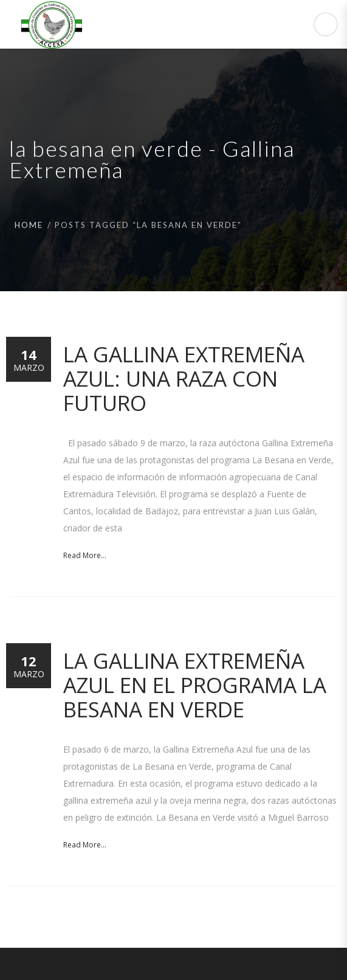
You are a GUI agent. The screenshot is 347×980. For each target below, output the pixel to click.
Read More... (85, 555)
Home (29, 225)
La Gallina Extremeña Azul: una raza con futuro (184, 378)
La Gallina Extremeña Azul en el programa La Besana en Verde (195, 685)
